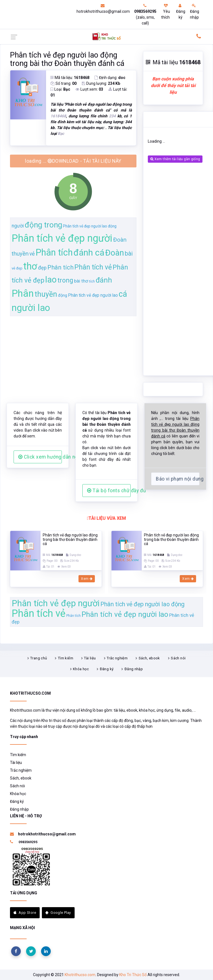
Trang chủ (39, 658)
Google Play (58, 913)
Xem (87, 579)
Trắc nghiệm (117, 658)
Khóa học (81, 669)
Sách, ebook (149, 658)
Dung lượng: (101, 83)
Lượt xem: (89, 89)
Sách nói (178, 658)
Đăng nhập (195, 12)
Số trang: (64, 83)
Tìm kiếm (66, 658)
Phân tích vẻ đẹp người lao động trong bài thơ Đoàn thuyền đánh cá (67, 59)
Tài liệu (90, 658)
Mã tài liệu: (70, 78)
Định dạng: (110, 78)
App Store (25, 913)
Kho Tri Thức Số (133, 975)
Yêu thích (166, 12)
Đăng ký (181, 12)
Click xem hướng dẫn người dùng (40, 457)
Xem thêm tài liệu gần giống (175, 159)
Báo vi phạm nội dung (178, 479)
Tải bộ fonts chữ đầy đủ (109, 491)
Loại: (60, 89)
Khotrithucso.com (80, 975)
